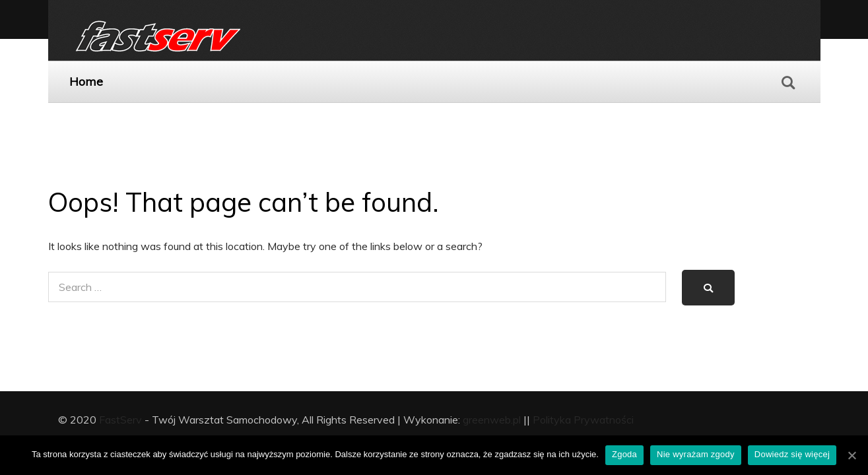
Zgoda (624, 454)
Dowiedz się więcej (792, 454)
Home (86, 81)
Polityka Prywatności (583, 420)
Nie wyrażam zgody (696, 454)
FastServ (120, 420)
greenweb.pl (492, 420)
